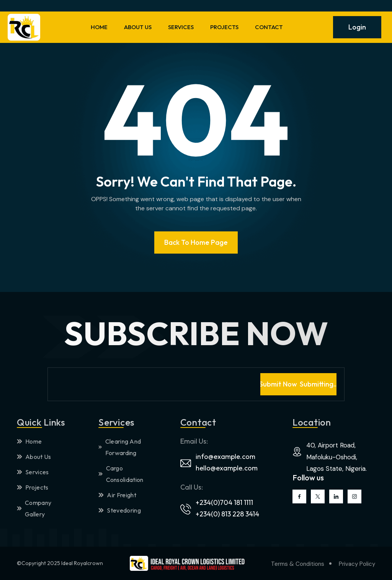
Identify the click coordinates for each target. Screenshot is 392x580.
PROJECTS (224, 27)
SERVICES (181, 27)
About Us (34, 457)
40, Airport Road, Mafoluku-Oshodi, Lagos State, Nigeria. (336, 457)
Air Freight (117, 495)
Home (29, 441)
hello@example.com (227, 468)
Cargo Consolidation (121, 474)
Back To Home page (196, 242)
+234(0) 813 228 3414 (227, 514)
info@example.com (225, 456)
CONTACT (269, 27)
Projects (33, 487)
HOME (99, 27)
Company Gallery (34, 508)
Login (357, 27)
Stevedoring (120, 510)
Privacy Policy (357, 564)
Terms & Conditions (298, 564)
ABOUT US (138, 27)
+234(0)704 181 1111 (224, 502)
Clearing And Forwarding (120, 447)
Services (33, 472)
